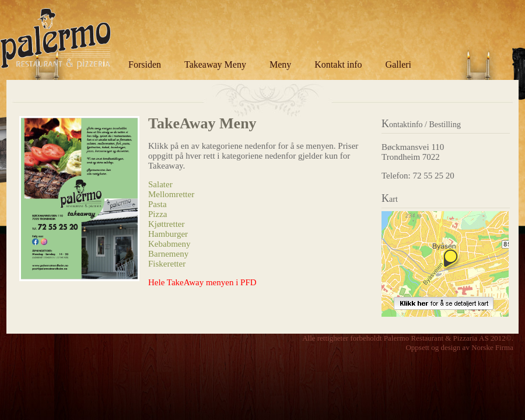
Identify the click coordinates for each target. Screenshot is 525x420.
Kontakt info (338, 64)
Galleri (398, 64)
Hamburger (168, 234)
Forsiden (145, 64)
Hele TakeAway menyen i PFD (202, 282)
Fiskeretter (167, 264)
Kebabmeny (169, 244)
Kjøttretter (166, 224)
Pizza (157, 214)
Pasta (157, 204)
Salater (160, 184)
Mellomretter (171, 194)
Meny (280, 64)
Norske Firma (492, 347)
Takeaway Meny (215, 64)
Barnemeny (168, 254)
